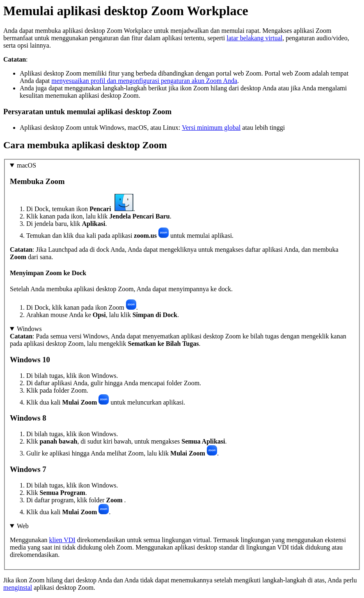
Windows (29, 329)
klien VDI (62, 540)
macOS (26, 165)
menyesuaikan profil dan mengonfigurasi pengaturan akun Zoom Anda (144, 81)
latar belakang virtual (254, 38)
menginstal (18, 588)
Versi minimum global (211, 128)
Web (23, 526)
